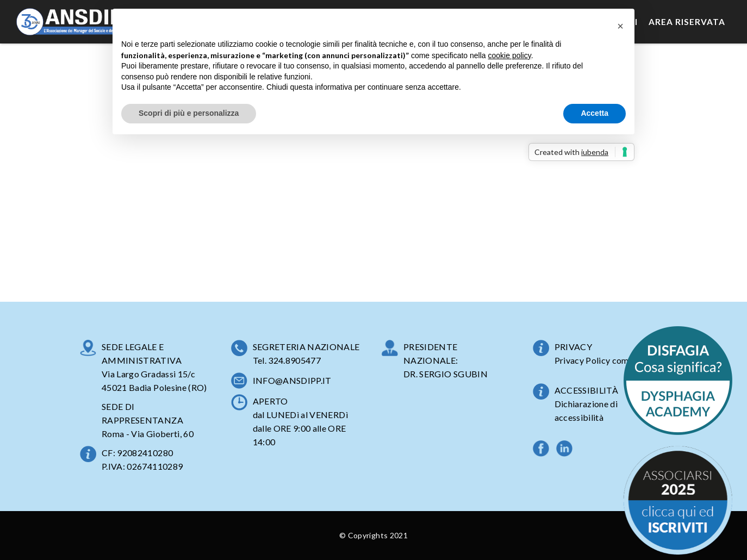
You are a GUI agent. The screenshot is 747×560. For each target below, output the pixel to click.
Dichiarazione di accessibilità (586, 410)
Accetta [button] (595, 113)
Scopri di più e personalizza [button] (189, 113)
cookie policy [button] (510, 55)
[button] (620, 26)
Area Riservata (687, 22)
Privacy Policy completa (602, 360)
